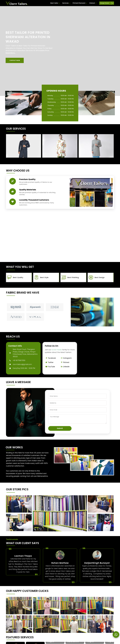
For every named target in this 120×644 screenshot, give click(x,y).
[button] (15, 60)
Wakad (93, 3)
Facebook (50, 358)
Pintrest (65, 362)
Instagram (66, 358)
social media (57, 350)
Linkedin (65, 367)
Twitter (49, 362)
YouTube (50, 367)
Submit (60, 428)
